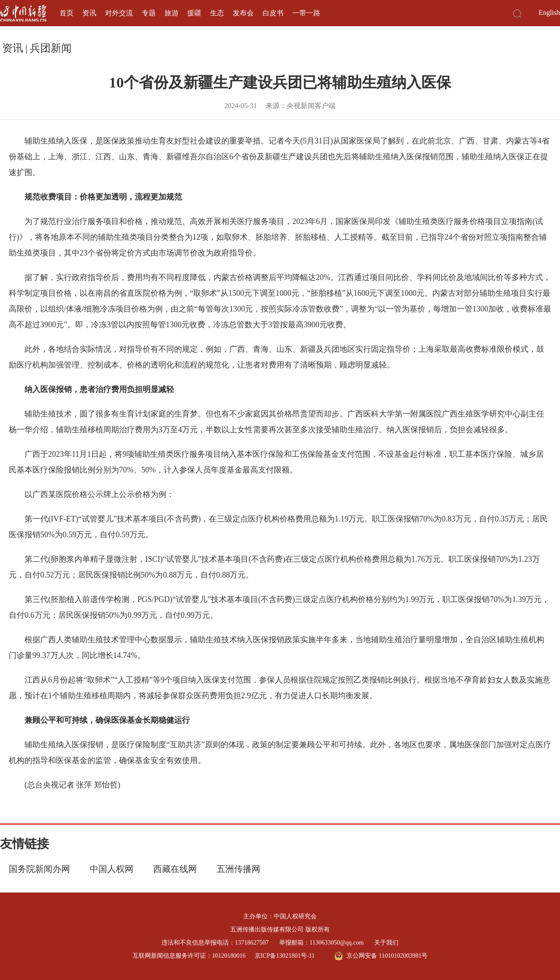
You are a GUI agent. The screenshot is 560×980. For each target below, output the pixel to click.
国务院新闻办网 (39, 869)
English (549, 12)
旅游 (171, 13)
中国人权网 (112, 869)
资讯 (89, 13)
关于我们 (386, 943)
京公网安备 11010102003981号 (381, 956)
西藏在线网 (175, 869)
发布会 (243, 13)
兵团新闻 (51, 48)
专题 (149, 13)
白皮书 (273, 13)
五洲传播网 (238, 869)
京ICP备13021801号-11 (285, 956)
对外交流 (119, 13)
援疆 (194, 13)
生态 (217, 13)
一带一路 (306, 13)
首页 (66, 13)
